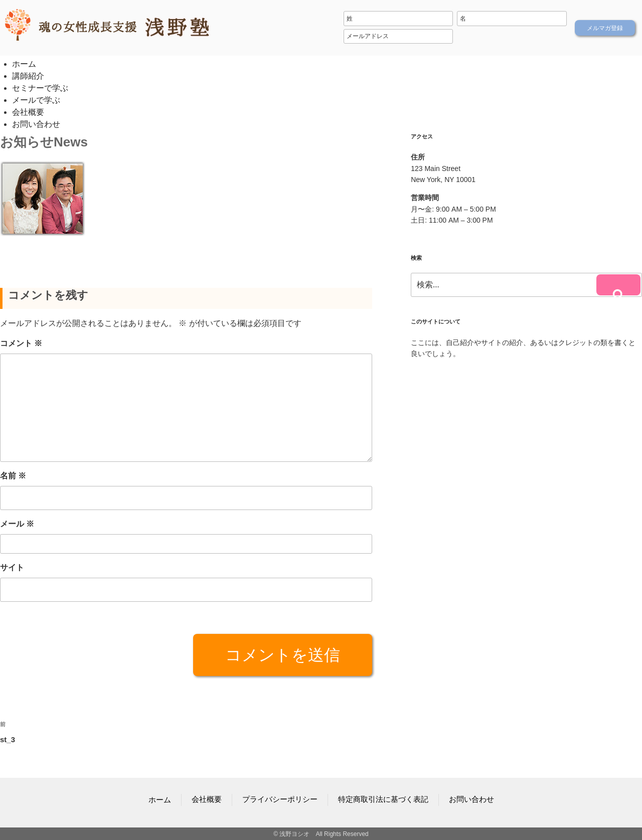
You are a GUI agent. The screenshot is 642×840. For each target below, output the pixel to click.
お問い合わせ (36, 124)
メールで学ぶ (36, 100)
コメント (21, 343)
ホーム (24, 64)
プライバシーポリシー (282, 799)
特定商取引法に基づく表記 (380, 799)
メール (17, 524)
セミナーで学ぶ (40, 88)
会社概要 (28, 112)
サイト (12, 567)
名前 (13, 475)
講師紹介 (28, 76)
